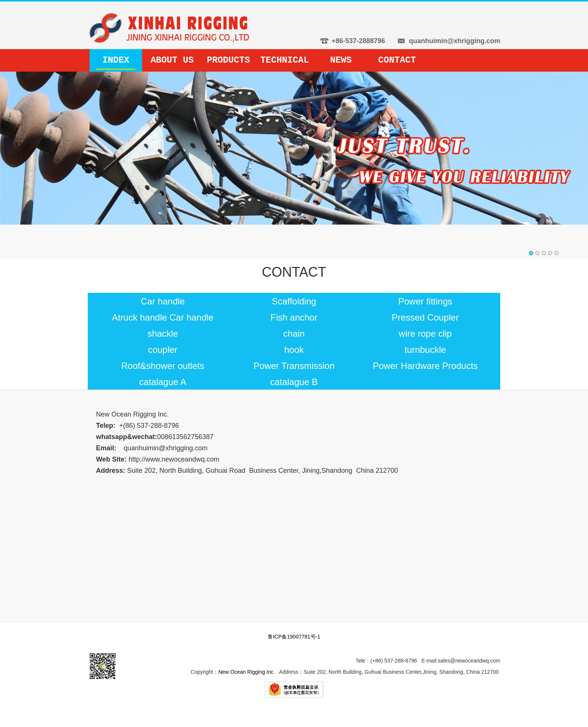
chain (294, 334)
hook (294, 350)
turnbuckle (425, 350)
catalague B (294, 382)
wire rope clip (425, 334)
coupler (163, 350)
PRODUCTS (228, 60)
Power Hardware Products (425, 366)
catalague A (163, 382)
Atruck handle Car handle (163, 317)
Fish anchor (294, 317)
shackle (163, 334)
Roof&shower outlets (163, 366)
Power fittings (425, 301)
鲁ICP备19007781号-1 (294, 637)
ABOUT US (172, 60)
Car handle (163, 301)
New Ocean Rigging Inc (246, 672)
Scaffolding (294, 301)
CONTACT (397, 60)
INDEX (116, 60)
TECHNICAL (285, 60)
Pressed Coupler (425, 317)
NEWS (341, 60)
